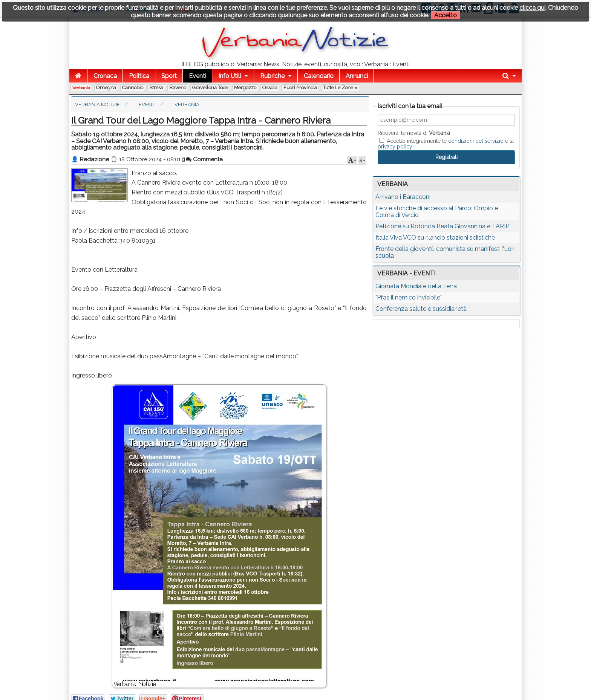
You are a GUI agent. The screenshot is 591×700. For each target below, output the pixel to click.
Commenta (204, 159)
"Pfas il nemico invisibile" (409, 297)
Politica (139, 76)
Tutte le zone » (340, 88)
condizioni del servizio (476, 141)
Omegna (106, 88)
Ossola (270, 88)
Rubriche (272, 76)
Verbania (81, 88)
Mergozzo (245, 88)
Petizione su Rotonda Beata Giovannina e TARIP (442, 226)
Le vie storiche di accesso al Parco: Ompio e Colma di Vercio (437, 212)
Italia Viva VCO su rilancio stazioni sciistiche (435, 238)
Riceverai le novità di (414, 133)
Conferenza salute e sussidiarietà (421, 309)
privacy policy (395, 147)
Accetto (446, 15)
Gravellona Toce (210, 88)
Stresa (156, 88)
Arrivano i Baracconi (403, 197)
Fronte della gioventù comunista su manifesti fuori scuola (445, 252)
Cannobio (133, 88)
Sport (169, 76)
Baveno (178, 88)
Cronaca (105, 76)
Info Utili (230, 76)
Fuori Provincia (300, 88)
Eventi (198, 76)
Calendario (319, 76)
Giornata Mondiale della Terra (416, 286)
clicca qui (532, 8)
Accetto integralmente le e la (446, 144)
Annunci (357, 76)
